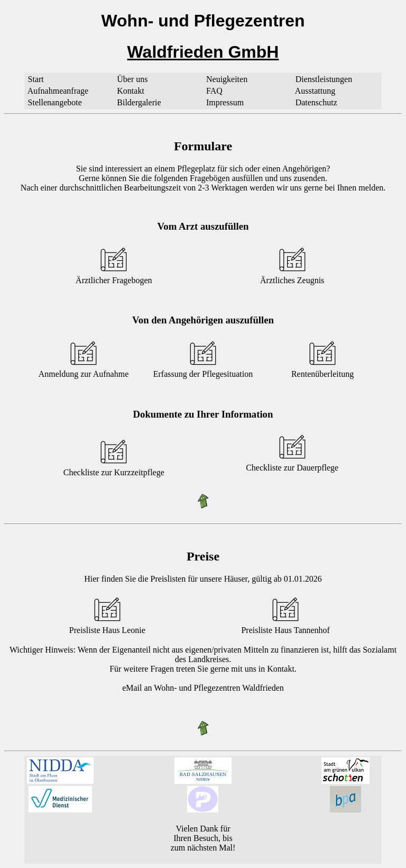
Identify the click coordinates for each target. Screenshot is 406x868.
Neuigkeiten (227, 79)
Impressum (225, 102)
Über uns (132, 79)
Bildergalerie (139, 102)
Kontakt (131, 91)
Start (36, 79)
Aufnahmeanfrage (58, 91)
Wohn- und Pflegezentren (203, 21)
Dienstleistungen (324, 79)
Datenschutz (316, 102)
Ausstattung (315, 91)
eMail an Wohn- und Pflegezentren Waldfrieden (203, 688)
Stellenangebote (55, 102)
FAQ (214, 91)
